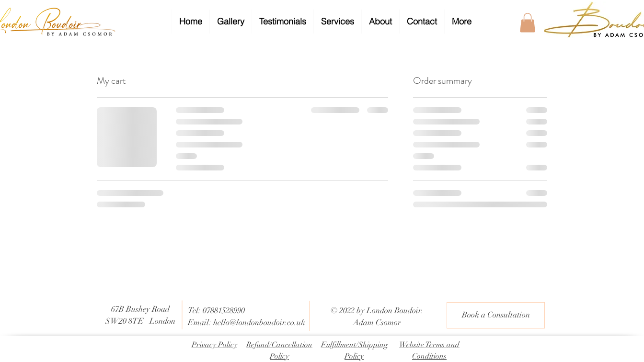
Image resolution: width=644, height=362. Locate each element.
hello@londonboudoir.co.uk (259, 322)
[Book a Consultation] (496, 315)
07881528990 (224, 311)
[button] (528, 23)
